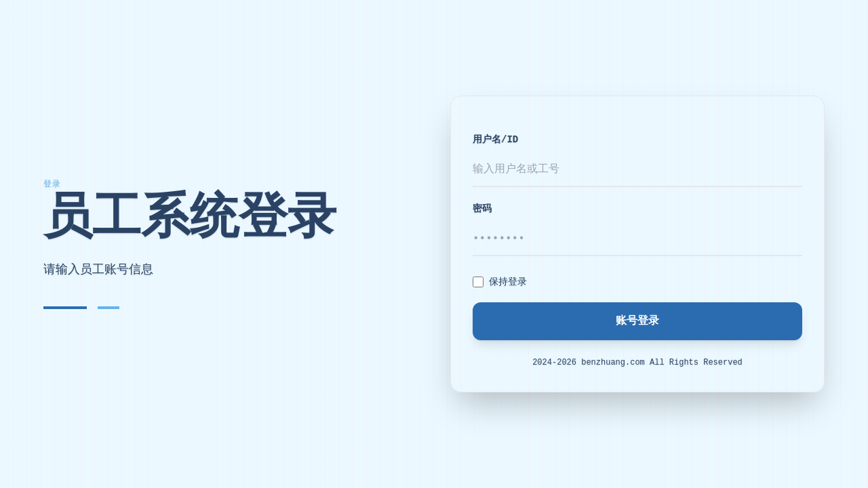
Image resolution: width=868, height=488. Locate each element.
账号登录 (637, 321)
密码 (482, 209)
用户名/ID (495, 140)
